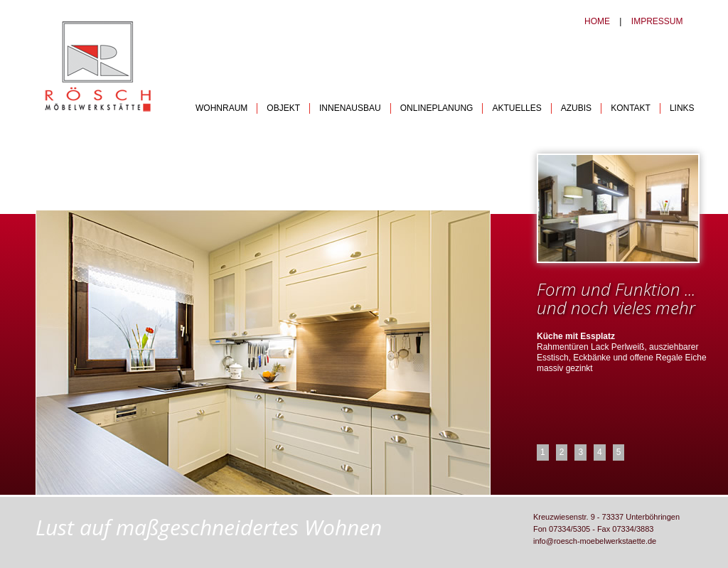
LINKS (682, 108)
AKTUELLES (516, 108)
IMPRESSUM (657, 21)
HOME (597, 21)
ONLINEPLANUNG (437, 108)
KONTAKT (631, 108)
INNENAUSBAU (350, 108)
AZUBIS (576, 108)
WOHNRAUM (221, 108)
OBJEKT (283, 108)
